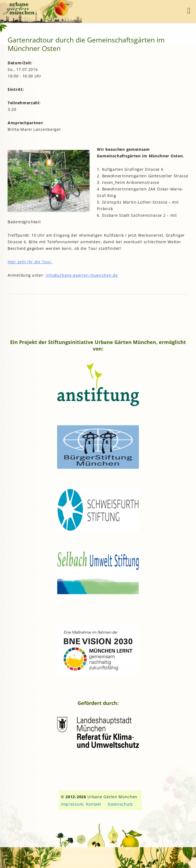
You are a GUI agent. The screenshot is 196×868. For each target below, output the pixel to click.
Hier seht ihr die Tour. (30, 262)
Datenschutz (120, 804)
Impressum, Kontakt (81, 804)
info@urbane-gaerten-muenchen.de (82, 275)
